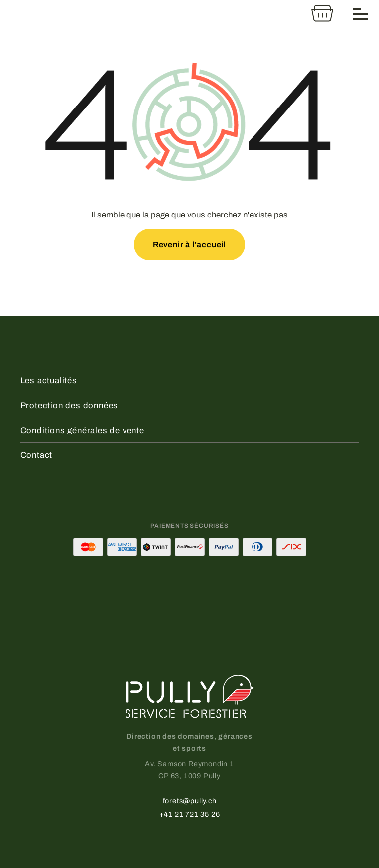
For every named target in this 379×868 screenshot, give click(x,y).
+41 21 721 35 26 (190, 814)
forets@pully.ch (190, 801)
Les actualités (49, 380)
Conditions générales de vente (82, 430)
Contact (37, 455)
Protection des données (69, 405)
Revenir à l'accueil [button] (189, 245)
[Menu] (361, 13)
